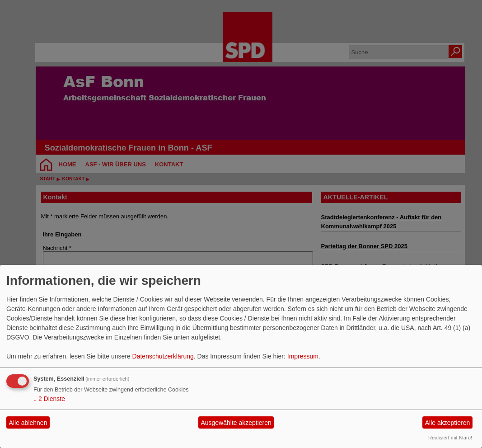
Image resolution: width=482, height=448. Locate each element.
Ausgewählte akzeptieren (236, 423)
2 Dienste (49, 399)
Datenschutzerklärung (163, 356)
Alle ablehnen (28, 423)
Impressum (303, 356)
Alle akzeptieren (448, 423)
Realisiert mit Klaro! (450, 438)
